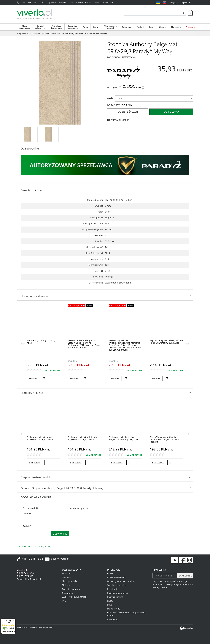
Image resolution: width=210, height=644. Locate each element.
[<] (23, 343)
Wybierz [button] (33, 378)
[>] (187, 343)
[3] (59, 508)
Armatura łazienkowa (57, 27)
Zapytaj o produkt (120, 120)
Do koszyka (171, 112)
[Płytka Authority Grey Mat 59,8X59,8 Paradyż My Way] (81, 438)
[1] (52, 508)
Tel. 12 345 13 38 (25, 573)
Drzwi (151, 27)
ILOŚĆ (111, 98)
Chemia (163, 27)
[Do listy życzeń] (44, 378)
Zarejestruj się (185, 3)
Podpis (27, 526)
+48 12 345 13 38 (29, 3)
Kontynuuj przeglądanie (34, 547)
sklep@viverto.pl (60, 559)
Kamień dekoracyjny (41, 27)
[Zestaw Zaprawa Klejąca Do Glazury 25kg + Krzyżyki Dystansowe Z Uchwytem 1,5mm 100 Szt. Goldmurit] (125, 344)
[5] (65, 508)
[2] (56, 508)
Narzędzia (176, 27)
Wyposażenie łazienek (111, 27)
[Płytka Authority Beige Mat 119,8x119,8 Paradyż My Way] (164, 438)
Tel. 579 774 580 (25, 576)
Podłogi (140, 27)
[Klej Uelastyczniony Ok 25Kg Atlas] (82, 342)
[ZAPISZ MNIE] (185, 576)
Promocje (190, 27)
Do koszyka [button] (35, 463)
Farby (85, 27)
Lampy (96, 27)
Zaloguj (173, 3)
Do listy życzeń (128, 112)
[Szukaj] (183, 13)
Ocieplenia (127, 27)
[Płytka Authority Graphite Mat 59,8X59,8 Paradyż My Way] (124, 438)
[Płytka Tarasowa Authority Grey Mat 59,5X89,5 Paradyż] (42, 438)
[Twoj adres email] (165, 576)
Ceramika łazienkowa (72, 27)
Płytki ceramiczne (25, 27)
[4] (62, 508)
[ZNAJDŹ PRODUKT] (152, 13)
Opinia (27, 513)
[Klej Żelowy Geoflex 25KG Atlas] (42, 340)
